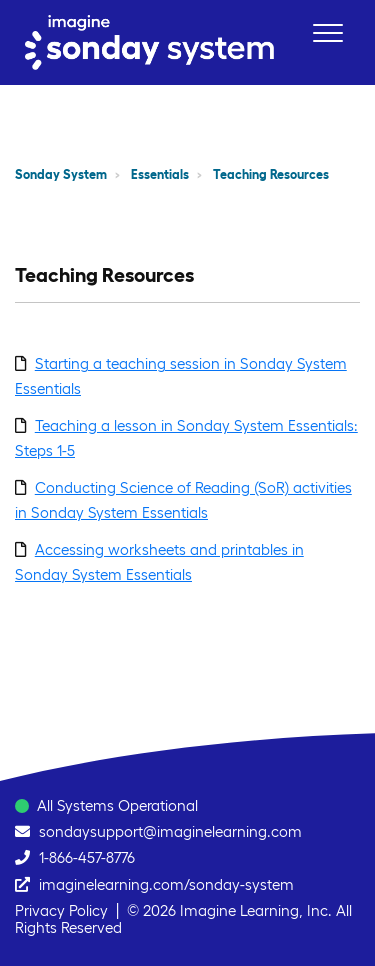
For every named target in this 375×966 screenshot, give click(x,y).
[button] (327, 32)
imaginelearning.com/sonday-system (166, 884)
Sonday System (61, 174)
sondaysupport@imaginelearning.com (170, 831)
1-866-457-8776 (87, 857)
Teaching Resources (271, 174)
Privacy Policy (61, 910)
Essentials (160, 174)
